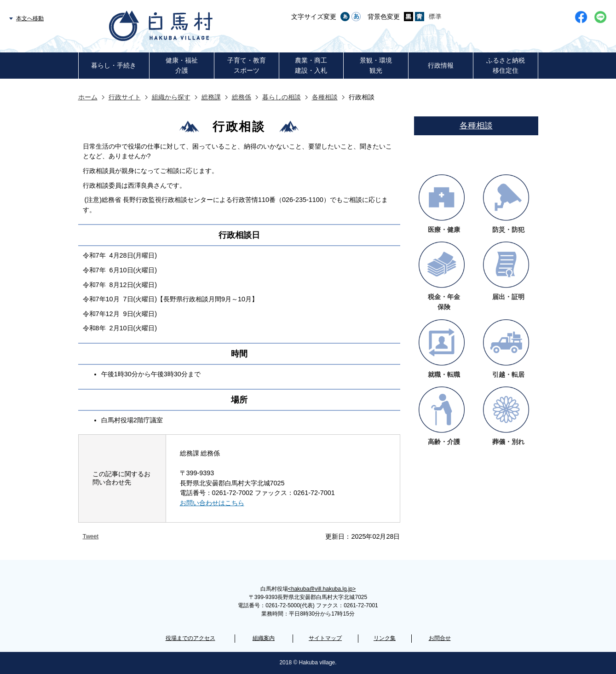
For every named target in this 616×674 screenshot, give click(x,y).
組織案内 (264, 638)
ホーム (88, 97)
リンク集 (385, 638)
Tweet (91, 536)
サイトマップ (325, 638)
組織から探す (171, 97)
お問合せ (440, 638)
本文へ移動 (30, 18)
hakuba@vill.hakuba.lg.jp (322, 589)
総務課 (211, 97)
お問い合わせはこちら (212, 503)
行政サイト (125, 97)
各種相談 (325, 97)
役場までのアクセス (190, 638)
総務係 (242, 97)
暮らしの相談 (282, 97)
